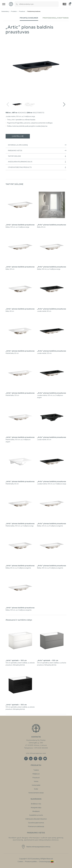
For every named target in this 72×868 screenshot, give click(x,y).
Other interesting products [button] (37, 167)
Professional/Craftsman (56, 18)
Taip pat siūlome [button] (37, 156)
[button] (64, 104)
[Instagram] (40, 759)
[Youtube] (45, 759)
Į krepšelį (18, 136)
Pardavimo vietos (37, 150)
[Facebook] (26, 759)
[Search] (17, 4)
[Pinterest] (36, 759)
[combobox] (39, 4)
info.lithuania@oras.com (36, 753)
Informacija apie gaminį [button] (37, 145)
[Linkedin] (31, 759)
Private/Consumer (29, 18)
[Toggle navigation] (4, 4)
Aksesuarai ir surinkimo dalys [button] (37, 162)
